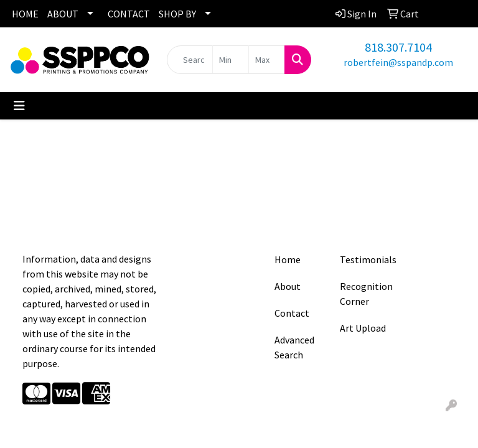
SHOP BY (177, 14)
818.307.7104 (398, 47)
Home (288, 259)
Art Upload (363, 328)
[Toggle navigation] (19, 106)
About (288, 286)
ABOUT (63, 14)
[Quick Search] (190, 60)
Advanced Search (294, 347)
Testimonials (365, 259)
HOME (25, 14)
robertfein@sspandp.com (398, 62)
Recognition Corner (365, 294)
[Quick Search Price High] (267, 60)
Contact (292, 313)
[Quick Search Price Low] (231, 60)
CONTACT (129, 14)
